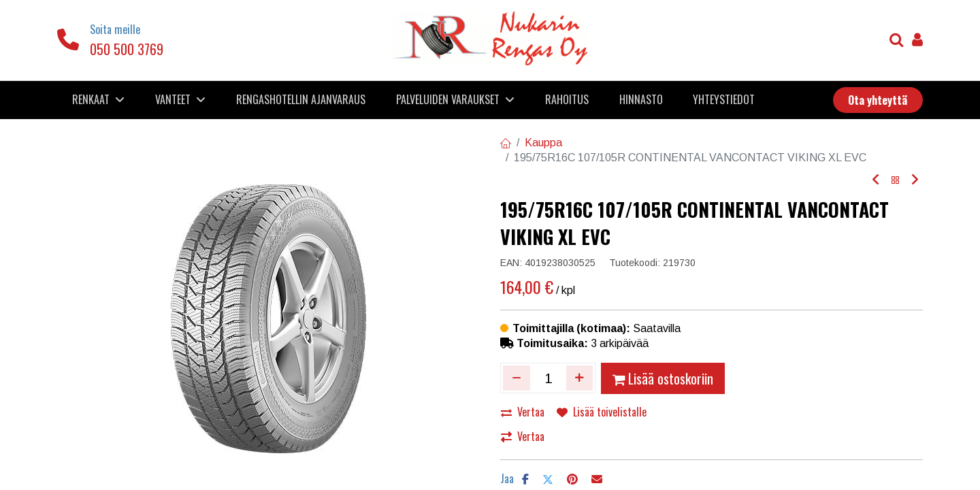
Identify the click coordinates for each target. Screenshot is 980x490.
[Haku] (897, 41)
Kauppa (543, 143)
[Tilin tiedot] (917, 41)
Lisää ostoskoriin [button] (663, 378)
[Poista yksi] (517, 378)
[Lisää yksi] (580, 378)
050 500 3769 (127, 49)
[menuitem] (301, 99)
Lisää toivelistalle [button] (602, 412)
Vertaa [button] (523, 412)
